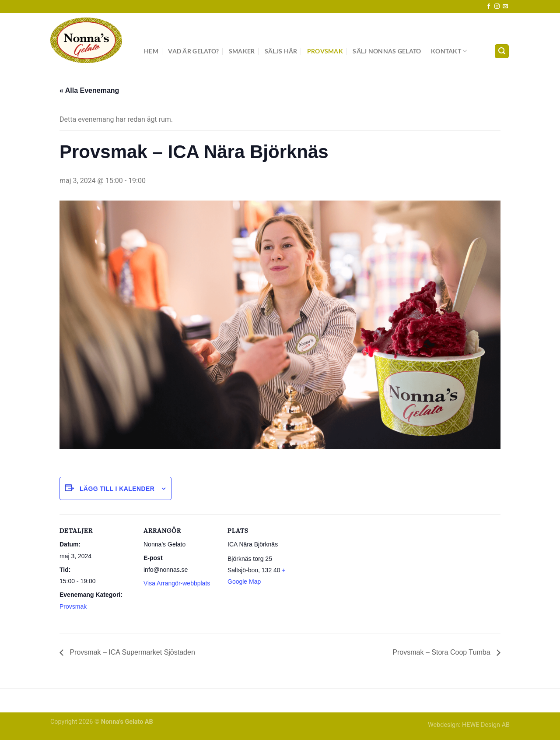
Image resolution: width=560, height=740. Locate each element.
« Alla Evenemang (89, 90)
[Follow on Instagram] (497, 7)
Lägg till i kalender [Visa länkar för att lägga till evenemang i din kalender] (117, 489)
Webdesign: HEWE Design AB (469, 725)
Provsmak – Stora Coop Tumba (442, 652)
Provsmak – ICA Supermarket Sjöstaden (131, 652)
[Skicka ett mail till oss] (505, 7)
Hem (151, 51)
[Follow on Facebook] (489, 7)
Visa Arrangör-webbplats (177, 583)
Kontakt (449, 51)
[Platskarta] (358, 574)
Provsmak (325, 51)
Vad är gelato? (193, 51)
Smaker (242, 51)
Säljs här (281, 51)
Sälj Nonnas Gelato (387, 51)
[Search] (502, 51)
